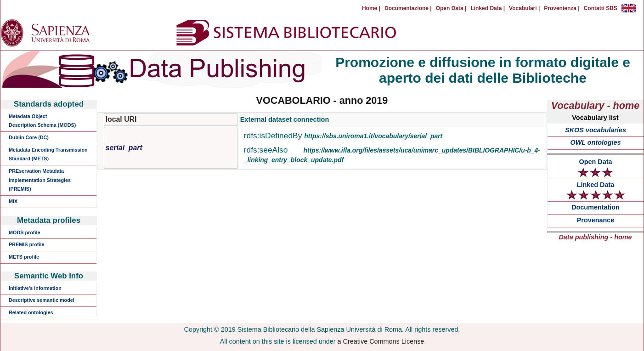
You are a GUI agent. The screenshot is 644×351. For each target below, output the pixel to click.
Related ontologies (31, 312)
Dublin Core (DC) (29, 137)
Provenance (596, 220)
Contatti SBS (601, 8)
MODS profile (24, 232)
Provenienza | (562, 8)
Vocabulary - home (595, 105)
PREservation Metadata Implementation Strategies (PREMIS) (40, 180)
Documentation (596, 207)
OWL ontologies (595, 142)
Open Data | (451, 8)
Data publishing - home (595, 237)
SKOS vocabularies (596, 130)
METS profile (24, 257)
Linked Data (596, 191)
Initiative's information (35, 288)
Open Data (596, 168)
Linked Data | (488, 8)
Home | (371, 8)
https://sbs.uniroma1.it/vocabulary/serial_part (373, 136)
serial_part (124, 148)
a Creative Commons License (381, 341)
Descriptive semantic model (42, 300)
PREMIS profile (26, 244)
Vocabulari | (524, 8)
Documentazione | (408, 8)
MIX (13, 201)
